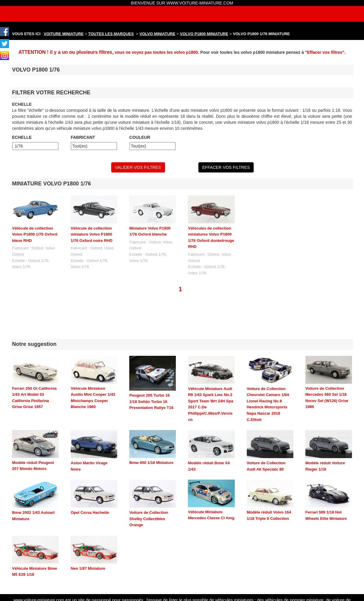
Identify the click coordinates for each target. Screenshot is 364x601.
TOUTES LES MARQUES (111, 34)
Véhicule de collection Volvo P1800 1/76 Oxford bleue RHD (35, 234)
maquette (264, 590)
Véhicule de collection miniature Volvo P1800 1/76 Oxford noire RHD (92, 234)
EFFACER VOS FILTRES (226, 167)
